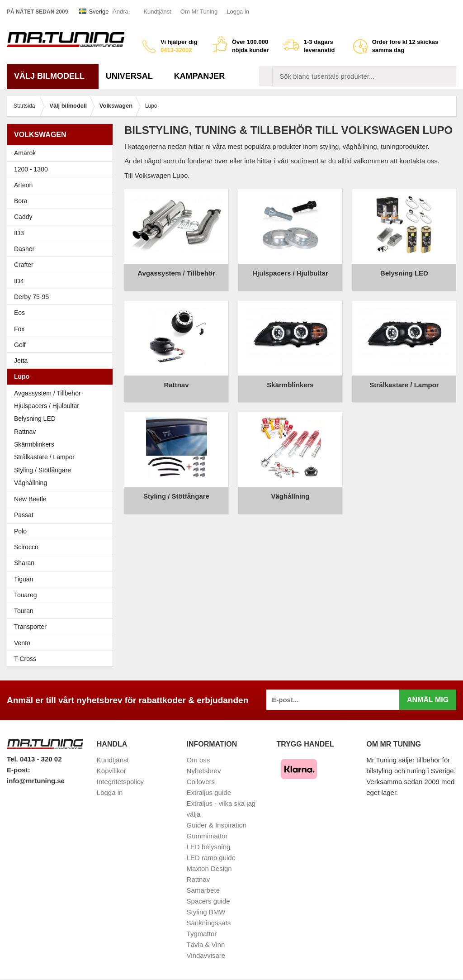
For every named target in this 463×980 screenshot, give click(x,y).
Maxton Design (209, 868)
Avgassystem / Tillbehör (47, 393)
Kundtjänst (157, 12)
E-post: (19, 770)
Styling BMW (206, 912)
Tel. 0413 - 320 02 (34, 759)
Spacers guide (208, 901)
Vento (62, 643)
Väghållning (31, 483)
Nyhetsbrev (204, 771)
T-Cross (25, 659)
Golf (62, 345)
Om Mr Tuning (199, 12)
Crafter (24, 265)
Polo (62, 531)
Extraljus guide (209, 792)
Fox (62, 329)
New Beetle (62, 499)
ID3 (19, 233)
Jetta (62, 361)
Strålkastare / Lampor (44, 457)
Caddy (62, 217)
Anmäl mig (428, 700)
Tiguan (62, 579)
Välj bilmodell (53, 76)
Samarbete (203, 890)
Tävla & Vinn (206, 944)
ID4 (19, 281)
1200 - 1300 (31, 169)
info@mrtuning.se (36, 781)
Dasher (62, 249)
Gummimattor (207, 836)
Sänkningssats (209, 923)
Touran (62, 611)
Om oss (198, 760)
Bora (62, 201)
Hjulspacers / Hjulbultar (47, 406)
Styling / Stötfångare (43, 470)
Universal (133, 76)
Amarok (25, 153)
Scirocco (62, 547)
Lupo (62, 376)
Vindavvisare (206, 955)
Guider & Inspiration (217, 825)
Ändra (120, 12)
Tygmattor (202, 934)
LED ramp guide (211, 858)
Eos (62, 313)
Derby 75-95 (62, 297)
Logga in (238, 12)
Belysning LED (35, 419)
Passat (62, 515)
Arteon (23, 185)
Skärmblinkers (34, 444)
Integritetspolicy (120, 782)
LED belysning (209, 847)
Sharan (62, 563)
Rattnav (25, 432)
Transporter (62, 627)
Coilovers (201, 782)
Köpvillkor (111, 771)
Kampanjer (200, 76)
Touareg (26, 595)
